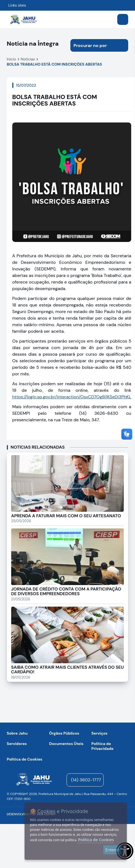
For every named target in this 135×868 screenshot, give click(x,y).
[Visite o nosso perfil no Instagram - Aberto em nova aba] (116, 780)
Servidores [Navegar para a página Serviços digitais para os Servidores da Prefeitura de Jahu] (17, 744)
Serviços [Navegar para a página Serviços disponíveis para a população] (99, 733)
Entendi (112, 850)
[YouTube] (108, 780)
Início (11, 59)
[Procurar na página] (93, 45)
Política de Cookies (96, 840)
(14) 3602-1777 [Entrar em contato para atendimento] (86, 780)
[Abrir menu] (123, 19)
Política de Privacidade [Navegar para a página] (102, 746)
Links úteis (17, 5)
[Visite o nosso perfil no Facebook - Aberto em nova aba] (124, 780)
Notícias (28, 59)
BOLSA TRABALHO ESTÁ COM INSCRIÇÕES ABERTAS (54, 64)
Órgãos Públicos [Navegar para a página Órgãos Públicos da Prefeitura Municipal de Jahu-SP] (64, 733)
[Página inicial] (34, 780)
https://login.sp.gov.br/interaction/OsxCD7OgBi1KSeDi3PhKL (72, 397)
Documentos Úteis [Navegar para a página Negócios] (66, 744)
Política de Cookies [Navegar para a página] (25, 759)
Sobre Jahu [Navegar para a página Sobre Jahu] (17, 733)
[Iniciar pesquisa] (122, 45)
